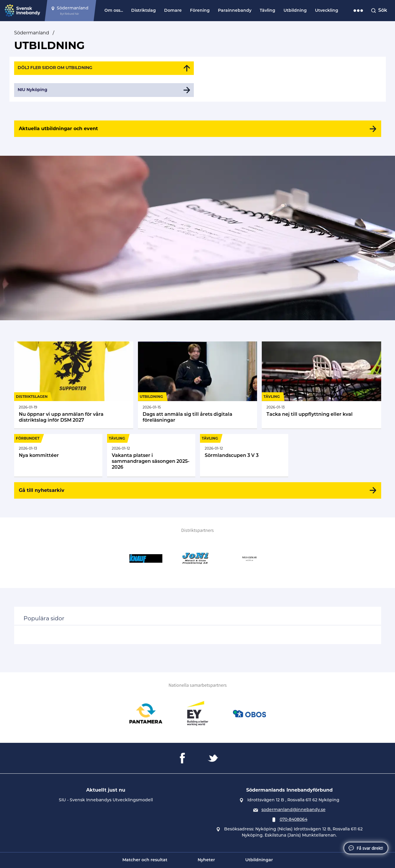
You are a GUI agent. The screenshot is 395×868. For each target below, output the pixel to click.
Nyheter (206, 860)
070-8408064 (294, 820)
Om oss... (114, 11)
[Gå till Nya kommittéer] (58, 455)
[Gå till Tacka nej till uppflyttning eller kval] (321, 385)
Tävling (267, 11)
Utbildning (295, 11)
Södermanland (32, 33)
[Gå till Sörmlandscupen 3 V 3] (244, 455)
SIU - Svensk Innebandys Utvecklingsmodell (106, 800)
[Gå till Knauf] (146, 559)
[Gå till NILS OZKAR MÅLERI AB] (249, 559)
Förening (200, 11)
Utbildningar (259, 860)
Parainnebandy (235, 11)
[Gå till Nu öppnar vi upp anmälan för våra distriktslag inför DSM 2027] (74, 385)
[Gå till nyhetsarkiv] (198, 490)
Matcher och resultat (145, 860)
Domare (173, 11)
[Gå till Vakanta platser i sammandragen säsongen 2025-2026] (151, 455)
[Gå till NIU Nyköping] (104, 90)
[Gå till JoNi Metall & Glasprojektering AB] (198, 559)
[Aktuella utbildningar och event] (198, 129)
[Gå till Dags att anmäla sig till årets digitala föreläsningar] (197, 385)
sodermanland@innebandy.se (294, 810)
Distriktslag (144, 11)
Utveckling (327, 11)
